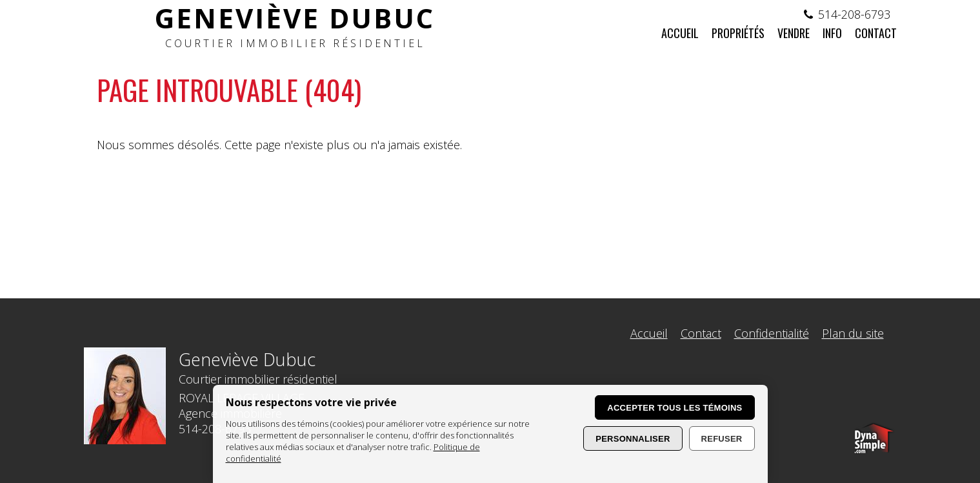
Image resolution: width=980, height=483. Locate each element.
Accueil (649, 333)
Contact (701, 333)
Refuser (722, 439)
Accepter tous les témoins (675, 408)
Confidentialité (772, 333)
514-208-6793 (854, 14)
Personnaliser (633, 439)
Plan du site (853, 333)
